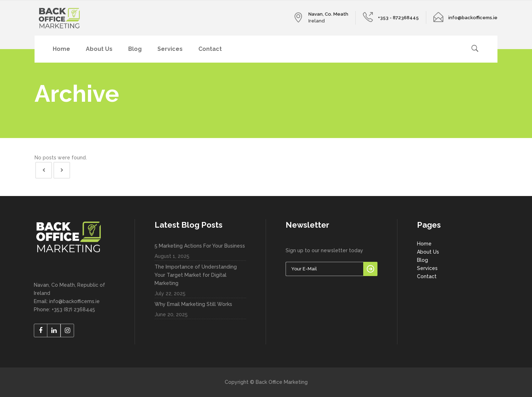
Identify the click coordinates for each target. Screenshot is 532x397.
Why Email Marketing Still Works (193, 304)
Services (427, 268)
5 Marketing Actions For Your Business (200, 246)
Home (424, 244)
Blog (423, 260)
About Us (428, 252)
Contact (427, 276)
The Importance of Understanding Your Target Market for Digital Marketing (196, 275)
